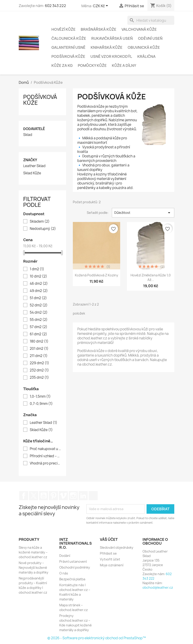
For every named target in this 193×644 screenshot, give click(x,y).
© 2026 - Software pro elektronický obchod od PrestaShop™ (97, 638)
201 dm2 (39, 349)
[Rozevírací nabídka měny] (101, 6)
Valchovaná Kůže (139, 29)
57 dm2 (39, 327)
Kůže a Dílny (124, 65)
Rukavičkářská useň (112, 38)
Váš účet (109, 539)
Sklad (28, 135)
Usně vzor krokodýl (111, 56)
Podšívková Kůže (68, 56)
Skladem (40, 222)
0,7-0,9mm (41, 404)
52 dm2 (39, 305)
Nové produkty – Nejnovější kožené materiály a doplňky (33, 568)
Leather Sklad (34, 166)
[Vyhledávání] (151, 20)
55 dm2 (39, 320)
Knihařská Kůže (107, 47)
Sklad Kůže (32, 173)
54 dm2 (39, 313)
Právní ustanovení (73, 561)
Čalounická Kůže (69, 38)
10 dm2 (38, 276)
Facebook (24, 496)
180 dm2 (39, 341)
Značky (30, 160)
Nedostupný (43, 229)
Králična (146, 56)
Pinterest (53, 496)
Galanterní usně (68, 47)
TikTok (93, 496)
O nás (64, 573)
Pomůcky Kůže (92, 65)
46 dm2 (39, 284)
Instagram (73, 496)
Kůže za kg (62, 65)
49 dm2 (39, 291)
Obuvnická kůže (144, 47)
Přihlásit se (108, 553)
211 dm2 (39, 356)
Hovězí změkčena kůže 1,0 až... (151, 277)
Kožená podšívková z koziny (96, 275)
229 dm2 (39, 363)
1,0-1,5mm (40, 397)
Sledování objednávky (117, 547)
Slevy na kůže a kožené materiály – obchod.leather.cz (33, 552)
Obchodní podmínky (75, 567)
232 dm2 (39, 370)
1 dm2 (37, 269)
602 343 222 (55, 6)
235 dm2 (39, 378)
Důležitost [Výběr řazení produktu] (143, 213)
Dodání (65, 556)
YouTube (44, 496)
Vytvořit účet (110, 559)
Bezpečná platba (72, 579)
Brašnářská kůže (99, 29)
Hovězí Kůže (63, 29)
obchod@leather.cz (158, 587)
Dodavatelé (34, 129)
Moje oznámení (112, 565)
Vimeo (63, 496)
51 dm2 (38, 298)
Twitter (34, 496)
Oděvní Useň (150, 38)
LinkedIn (83, 496)
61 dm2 (38, 334)
